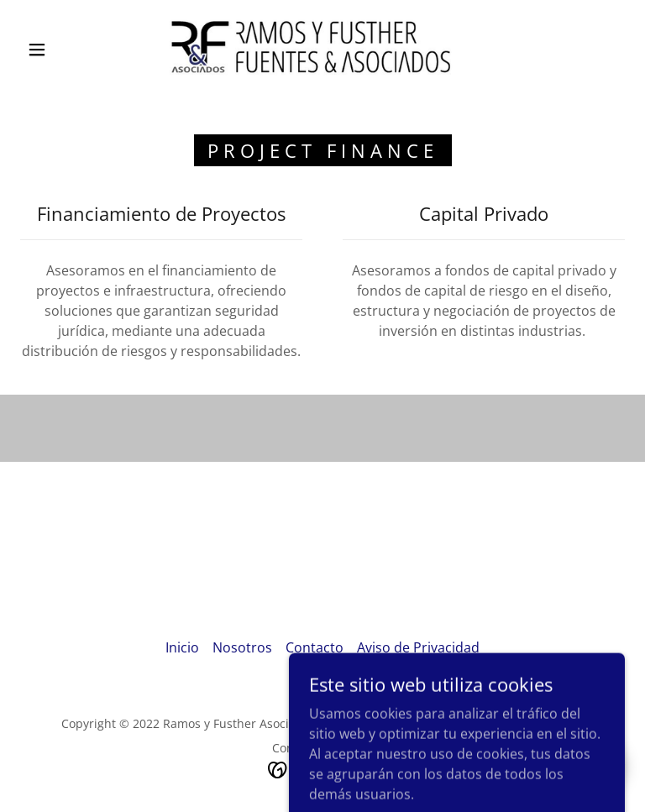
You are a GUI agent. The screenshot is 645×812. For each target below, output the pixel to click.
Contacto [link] (315, 647)
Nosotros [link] (242, 647)
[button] (37, 50)
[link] (309, 47)
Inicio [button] (182, 647)
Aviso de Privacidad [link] (418, 647)
